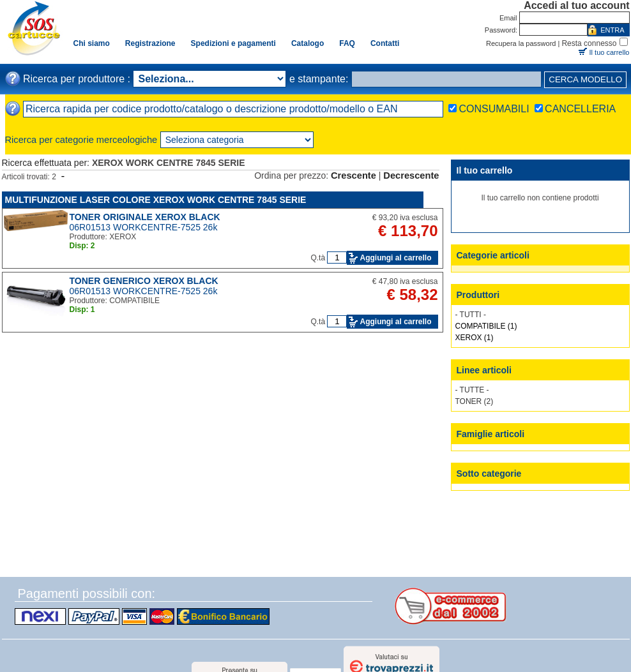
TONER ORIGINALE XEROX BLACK (145, 217)
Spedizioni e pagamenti (233, 43)
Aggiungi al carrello (395, 258)
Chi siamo (92, 43)
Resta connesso (589, 43)
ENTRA (612, 30)
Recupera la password (521, 43)
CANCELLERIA (580, 109)
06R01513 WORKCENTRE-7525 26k (144, 227)
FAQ (347, 43)
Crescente (354, 175)
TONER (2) (475, 401)
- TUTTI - (471, 315)
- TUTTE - (472, 390)
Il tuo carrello (610, 52)
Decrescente (411, 175)
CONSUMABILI (494, 109)
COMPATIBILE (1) (486, 326)
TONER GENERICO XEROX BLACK (144, 281)
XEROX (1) (475, 338)
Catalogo (308, 43)
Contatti (385, 43)
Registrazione (150, 43)
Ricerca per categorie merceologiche (81, 140)
